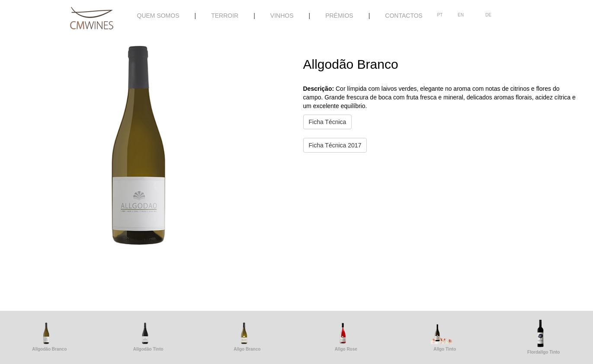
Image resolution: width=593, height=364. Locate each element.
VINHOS (282, 16)
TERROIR (225, 16)
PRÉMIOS (339, 16)
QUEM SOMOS (158, 16)
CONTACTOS (404, 16)
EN (461, 15)
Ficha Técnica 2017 (335, 145)
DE (488, 15)
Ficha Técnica (328, 122)
